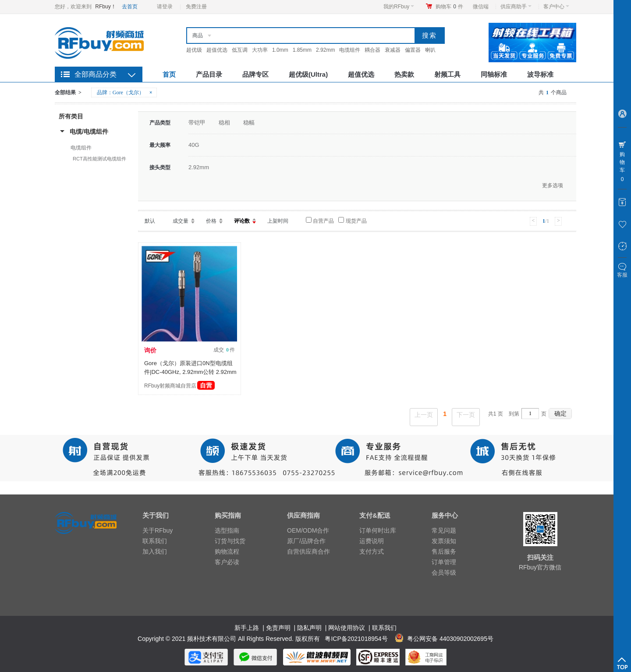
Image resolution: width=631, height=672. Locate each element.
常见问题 (444, 530)
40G (194, 145)
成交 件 (224, 350)
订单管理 (444, 562)
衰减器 (393, 50)
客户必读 (227, 562)
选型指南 (227, 530)
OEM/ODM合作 (308, 530)
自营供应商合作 (308, 551)
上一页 (424, 415)
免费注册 (196, 7)
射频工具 (447, 74)
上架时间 (278, 221)
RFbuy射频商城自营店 (179, 386)
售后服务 (444, 551)
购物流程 (227, 551)
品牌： (125, 92)
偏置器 (413, 50)
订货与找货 (230, 541)
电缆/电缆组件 (89, 132)
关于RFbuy (158, 530)
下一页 (466, 415)
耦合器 (372, 50)
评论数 (242, 221)
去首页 (130, 7)
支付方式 (372, 551)
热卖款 (404, 74)
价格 (211, 221)
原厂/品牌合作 (306, 541)
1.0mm (280, 50)
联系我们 (155, 541)
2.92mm (325, 50)
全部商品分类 (96, 74)
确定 (560, 413)
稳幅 (249, 123)
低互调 (240, 50)
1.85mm (302, 50)
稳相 (224, 123)
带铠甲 (197, 123)
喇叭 (430, 50)
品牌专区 (255, 74)
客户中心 (556, 7)
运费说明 (372, 541)
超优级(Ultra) (308, 74)
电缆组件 (350, 50)
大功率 (260, 50)
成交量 (181, 221)
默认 (150, 221)
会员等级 (444, 572)
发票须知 (444, 541)
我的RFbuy (399, 7)
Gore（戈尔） (128, 92)
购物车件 (449, 7)
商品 (198, 36)
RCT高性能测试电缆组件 (99, 159)
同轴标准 (494, 74)
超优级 (194, 50)
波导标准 (540, 74)
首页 (169, 74)
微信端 (481, 7)
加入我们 (155, 551)
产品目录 (209, 74)
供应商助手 (516, 7)
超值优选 (217, 50)
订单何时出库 (378, 530)
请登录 (165, 7)
